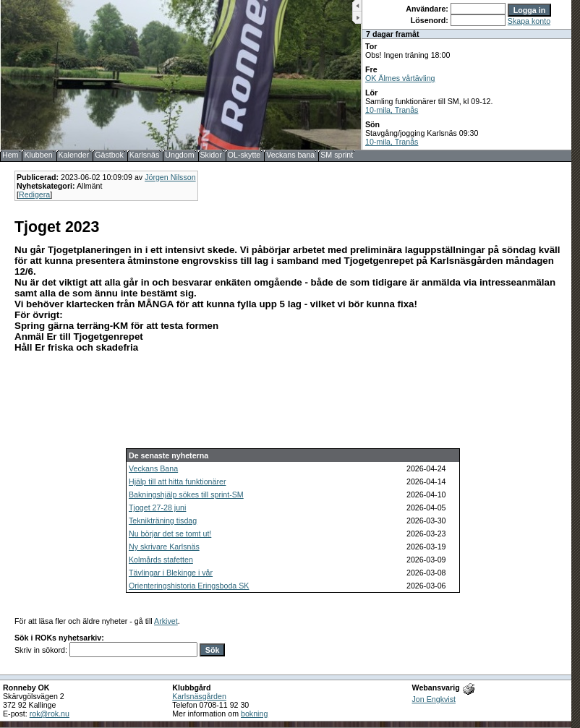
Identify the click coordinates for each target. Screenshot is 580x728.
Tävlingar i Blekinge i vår (171, 573)
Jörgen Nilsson (170, 177)
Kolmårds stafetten (161, 560)
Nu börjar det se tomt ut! (170, 534)
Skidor (211, 155)
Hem (10, 155)
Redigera (34, 194)
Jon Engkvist (434, 699)
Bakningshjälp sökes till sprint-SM (186, 494)
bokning (254, 714)
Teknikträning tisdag (163, 521)
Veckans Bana (153, 468)
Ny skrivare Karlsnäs (164, 547)
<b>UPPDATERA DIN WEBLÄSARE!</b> (467, 75)
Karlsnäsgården (199, 696)
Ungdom (179, 155)
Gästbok (109, 155)
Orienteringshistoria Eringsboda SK (189, 586)
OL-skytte (244, 155)
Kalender (74, 155)
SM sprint (337, 155)
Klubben (38, 155)
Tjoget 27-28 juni (157, 508)
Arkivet (166, 621)
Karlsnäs (144, 155)
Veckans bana (290, 155)
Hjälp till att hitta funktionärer (177, 481)
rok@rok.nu (50, 714)
